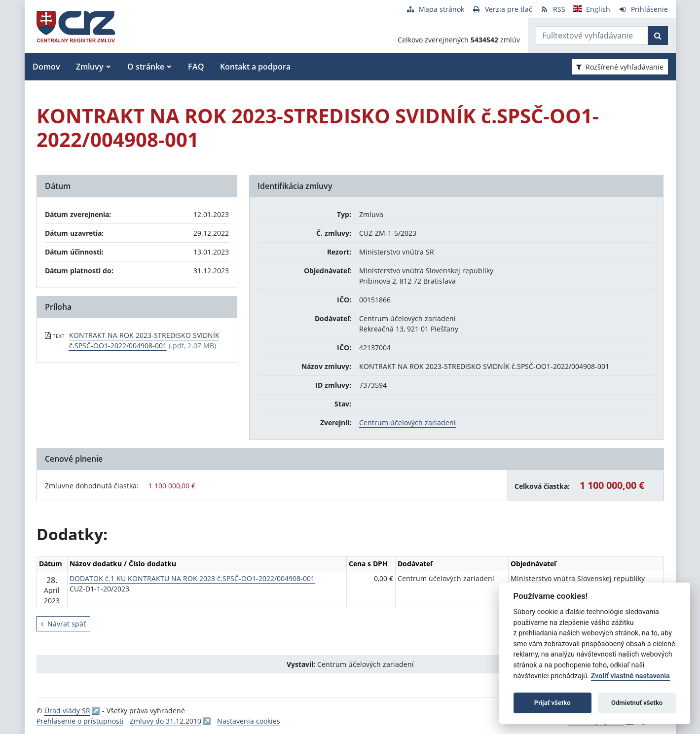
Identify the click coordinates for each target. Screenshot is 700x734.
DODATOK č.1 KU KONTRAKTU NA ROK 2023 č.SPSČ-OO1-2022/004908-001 (192, 578)
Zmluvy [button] (90, 67)
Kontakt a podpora (255, 67)
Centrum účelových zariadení (407, 422)
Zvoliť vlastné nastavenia (630, 676)
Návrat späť (63, 624)
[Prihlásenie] (643, 9)
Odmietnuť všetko (637, 703)
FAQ (196, 67)
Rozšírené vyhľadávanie (620, 67)
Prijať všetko (553, 703)
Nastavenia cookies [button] (249, 721)
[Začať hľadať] (658, 36)
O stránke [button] (146, 67)
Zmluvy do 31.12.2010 (166, 721)
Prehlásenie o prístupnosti (80, 721)
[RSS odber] (553, 9)
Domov (46, 67)
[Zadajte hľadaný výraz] (592, 36)
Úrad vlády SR (67, 711)
